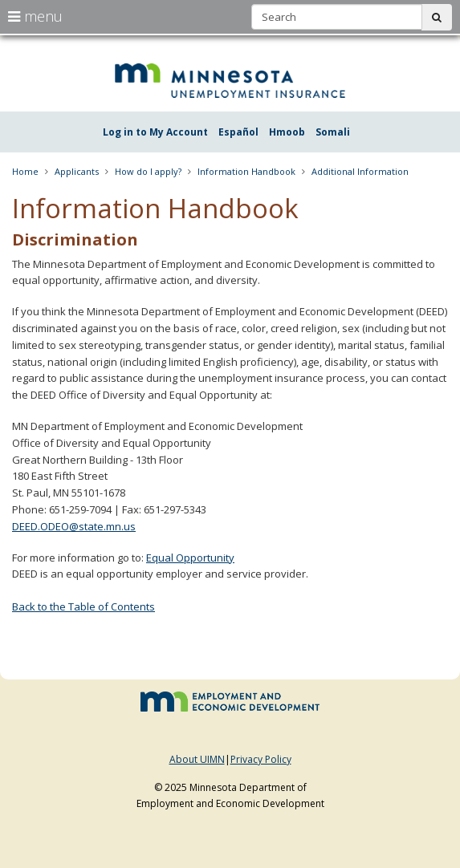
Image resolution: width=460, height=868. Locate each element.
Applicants (77, 171)
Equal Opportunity (190, 558)
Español (238, 132)
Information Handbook (246, 171)
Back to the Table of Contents (83, 606)
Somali (333, 132)
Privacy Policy (261, 759)
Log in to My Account (155, 132)
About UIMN (197, 759)
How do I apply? (148, 171)
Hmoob (287, 132)
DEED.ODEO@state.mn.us (74, 526)
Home (25, 171)
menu (35, 16)
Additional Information (360, 171)
